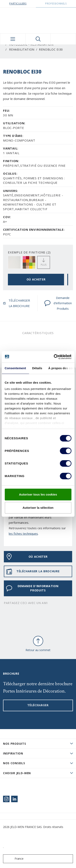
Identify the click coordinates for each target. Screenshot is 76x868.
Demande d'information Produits (58, 303)
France (14, 859)
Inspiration (13, 753)
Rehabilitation (22, 49)
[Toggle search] (38, 39)
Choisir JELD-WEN (17, 773)
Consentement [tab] (15, 368)
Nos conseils (14, 763)
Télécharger (38, 705)
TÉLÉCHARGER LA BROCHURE (17, 303)
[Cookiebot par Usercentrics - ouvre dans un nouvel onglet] (54, 357)
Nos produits (14, 744)
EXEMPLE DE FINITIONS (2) (29, 252)
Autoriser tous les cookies (38, 494)
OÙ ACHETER (36, 279)
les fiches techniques (23, 534)
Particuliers (18, 4)
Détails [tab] (37, 368)
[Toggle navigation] (13, 39)
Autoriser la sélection (38, 508)
